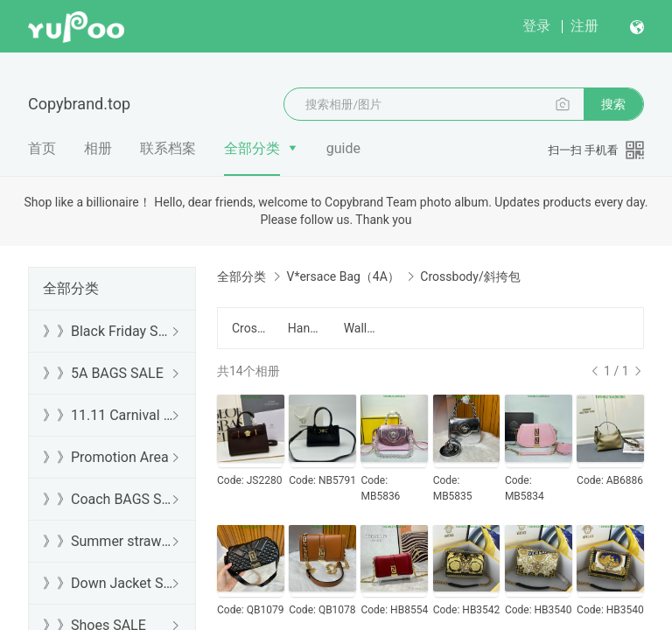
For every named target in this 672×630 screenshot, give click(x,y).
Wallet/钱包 (361, 328)
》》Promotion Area (106, 457)
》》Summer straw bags (108, 541)
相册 (98, 148)
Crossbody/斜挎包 (249, 328)
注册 (584, 26)
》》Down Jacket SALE (108, 583)
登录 (536, 26)
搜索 (613, 104)
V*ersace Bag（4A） (343, 276)
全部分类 (252, 148)
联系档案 (168, 148)
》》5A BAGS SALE (103, 373)
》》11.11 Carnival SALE (108, 415)
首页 (42, 148)
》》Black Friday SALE (108, 331)
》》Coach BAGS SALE (108, 499)
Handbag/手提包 (305, 328)
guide (343, 148)
